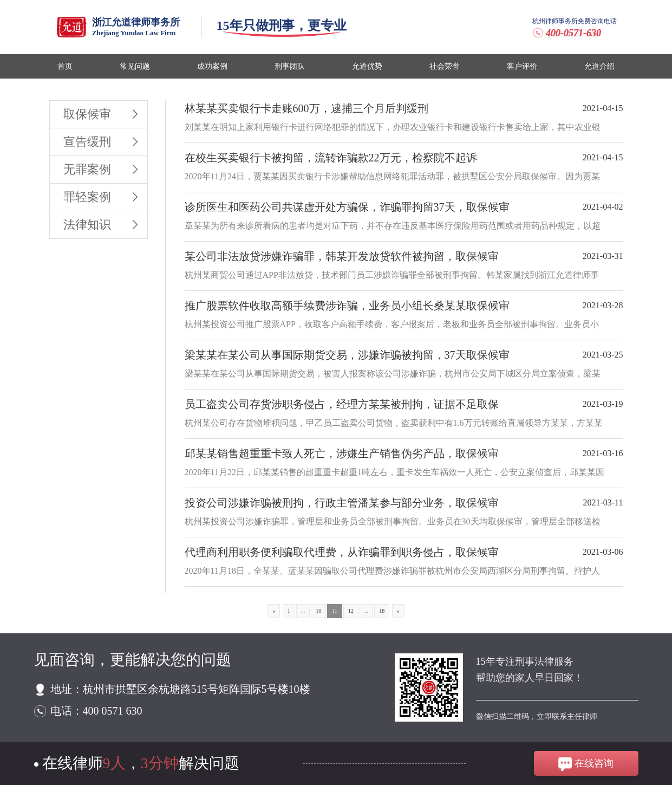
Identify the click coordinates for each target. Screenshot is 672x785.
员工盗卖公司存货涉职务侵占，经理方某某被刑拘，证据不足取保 (342, 404)
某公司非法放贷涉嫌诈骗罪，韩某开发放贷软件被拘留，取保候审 (342, 256)
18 (382, 611)
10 (318, 611)
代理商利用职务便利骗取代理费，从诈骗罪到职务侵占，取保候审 (342, 552)
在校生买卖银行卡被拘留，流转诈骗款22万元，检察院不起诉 (331, 158)
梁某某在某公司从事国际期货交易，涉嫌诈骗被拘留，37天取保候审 (347, 355)
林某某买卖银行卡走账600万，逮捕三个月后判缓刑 (306, 108)
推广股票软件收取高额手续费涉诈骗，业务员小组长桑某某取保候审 (347, 306)
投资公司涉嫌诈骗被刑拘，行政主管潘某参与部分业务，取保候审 (342, 503)
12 (351, 611)
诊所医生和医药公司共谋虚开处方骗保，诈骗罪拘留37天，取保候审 (347, 207)
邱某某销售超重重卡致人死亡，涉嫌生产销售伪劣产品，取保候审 (342, 453)
